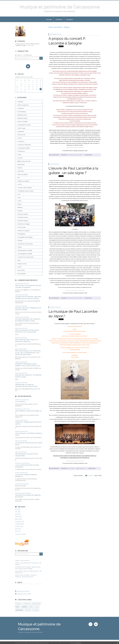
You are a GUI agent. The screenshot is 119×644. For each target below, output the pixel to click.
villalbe (31, 607)
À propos (69, 19)
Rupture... (18, 560)
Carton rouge (21, 128)
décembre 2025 (20, 522)
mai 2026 (18, 512)
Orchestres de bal (23, 217)
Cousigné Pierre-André (23, 297)
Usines (19, 267)
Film (19, 178)
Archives (59, 19)
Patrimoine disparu (23, 221)
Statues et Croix (22, 264)
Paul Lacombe (22, 227)
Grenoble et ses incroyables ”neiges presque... (28, 567)
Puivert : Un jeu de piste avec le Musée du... (27, 563)
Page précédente (78, 476)
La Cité (20, 184)
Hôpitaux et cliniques (23, 181)
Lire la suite (30, 45)
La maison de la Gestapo (25, 188)
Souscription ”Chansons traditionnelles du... (27, 571)
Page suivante (98, 476)
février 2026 (18, 517)
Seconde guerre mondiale (25, 254)
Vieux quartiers (22, 274)
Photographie (21, 234)
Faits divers (21, 171)
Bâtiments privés (22, 115)
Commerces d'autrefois (24, 145)
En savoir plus (78, 643)
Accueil (49, 19)
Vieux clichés (21, 270)
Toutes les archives (21, 534)
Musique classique (23, 214)
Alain (17, 308)
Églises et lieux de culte (24, 161)
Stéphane (18, 384)
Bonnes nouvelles (23, 122)
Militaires (20, 207)
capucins (28, 610)
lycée (37, 607)
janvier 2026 (19, 519)
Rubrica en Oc (19, 573)
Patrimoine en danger (24, 224)
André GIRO (19, 340)
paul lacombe (36, 603)
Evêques (20, 168)
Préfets (20, 247)
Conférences (21, 151)
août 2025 (18, 529)
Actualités (20, 102)
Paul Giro (18, 285)
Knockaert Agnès (21, 319)
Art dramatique (22, 112)
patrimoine (19, 610)
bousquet (36, 610)
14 (17, 87)
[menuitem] (49, 19)
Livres (19, 198)
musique (18, 603)
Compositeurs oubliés (24, 148)
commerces (27, 603)
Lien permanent (54, 155)
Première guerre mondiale (25, 250)
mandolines (82, 468)
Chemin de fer (22, 135)
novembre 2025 (20, 524)
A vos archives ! (20, 401)
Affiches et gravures (23, 105)
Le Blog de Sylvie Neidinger (25, 569)
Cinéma (20, 138)
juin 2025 (18, 531)
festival (24, 607)
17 (29, 87)
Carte (20, 582)
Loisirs (19, 201)
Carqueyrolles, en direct (24, 125)
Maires (20, 204)
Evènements (21, 165)
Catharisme (21, 131)
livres (18, 607)
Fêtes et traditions (23, 174)
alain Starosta (20, 330)
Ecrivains (20, 158)
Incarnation (26, 560)
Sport (19, 260)
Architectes (21, 108)
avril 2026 (18, 514)
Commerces (21, 141)
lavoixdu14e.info (29, 577)
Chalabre (18, 564)
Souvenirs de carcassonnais (26, 257)
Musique (20, 211)
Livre (19, 194)
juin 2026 (18, 509)
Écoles (19, 155)
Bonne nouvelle (20, 486)
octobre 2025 (19, 526)
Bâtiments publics (23, 118)
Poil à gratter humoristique (25, 237)
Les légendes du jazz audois (26, 191)
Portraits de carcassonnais (25, 244)
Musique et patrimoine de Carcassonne (59, 7)
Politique (20, 240)
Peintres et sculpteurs (24, 231)
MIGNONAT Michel (21, 364)
